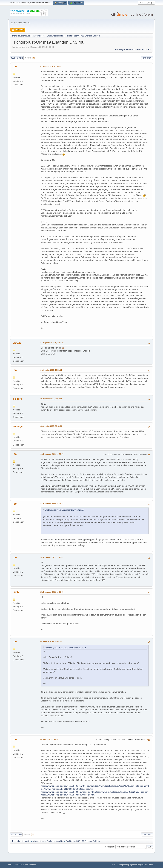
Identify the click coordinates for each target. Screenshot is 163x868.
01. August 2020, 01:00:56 (51, 66)
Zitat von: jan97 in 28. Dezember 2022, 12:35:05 (66, 648)
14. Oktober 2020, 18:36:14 (51, 370)
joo (15, 66)
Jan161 (17, 343)
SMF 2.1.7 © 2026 (15, 865)
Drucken (147, 58)
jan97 (16, 592)
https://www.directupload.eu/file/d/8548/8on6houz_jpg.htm (68, 792)
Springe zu (110, 847)
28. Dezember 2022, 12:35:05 (52, 592)
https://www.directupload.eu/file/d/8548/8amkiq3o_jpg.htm (120, 786)
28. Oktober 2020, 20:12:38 (51, 426)
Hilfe (114, 865)
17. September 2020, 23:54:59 (52, 343)
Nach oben (16, 834)
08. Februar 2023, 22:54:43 (51, 641)
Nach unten (17, 58)
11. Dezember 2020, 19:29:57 (52, 454)
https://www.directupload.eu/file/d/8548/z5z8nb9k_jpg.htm (121, 792)
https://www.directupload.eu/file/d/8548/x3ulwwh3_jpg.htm (68, 795)
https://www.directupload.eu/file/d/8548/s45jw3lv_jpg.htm (67, 786)
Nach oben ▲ (150, 865)
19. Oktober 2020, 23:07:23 (51, 399)
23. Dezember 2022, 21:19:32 (52, 557)
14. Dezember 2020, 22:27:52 (52, 504)
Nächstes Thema (143, 50)
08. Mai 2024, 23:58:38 (49, 739)
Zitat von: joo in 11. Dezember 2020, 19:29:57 (65, 510)
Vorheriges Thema (124, 50)
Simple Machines (29, 865)
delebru (17, 399)
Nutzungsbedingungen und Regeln (130, 865)
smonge (18, 426)
